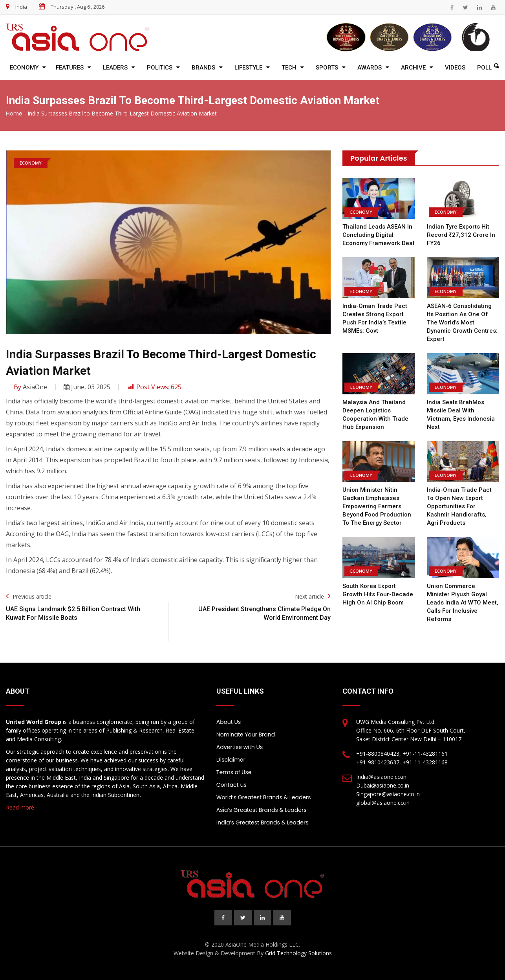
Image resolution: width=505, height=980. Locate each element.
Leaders (115, 68)
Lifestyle (248, 68)
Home (14, 114)
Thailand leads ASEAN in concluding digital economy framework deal (378, 235)
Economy (24, 68)
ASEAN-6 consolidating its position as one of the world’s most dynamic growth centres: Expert (462, 322)
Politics (160, 68)
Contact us (231, 785)
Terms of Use (234, 772)
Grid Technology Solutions (298, 953)
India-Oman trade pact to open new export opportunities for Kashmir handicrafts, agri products (459, 506)
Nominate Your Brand (246, 735)
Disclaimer (231, 760)
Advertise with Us (240, 747)
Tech (289, 68)
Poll (484, 68)
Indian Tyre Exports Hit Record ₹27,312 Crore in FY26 (461, 235)
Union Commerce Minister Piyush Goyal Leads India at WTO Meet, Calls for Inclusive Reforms (463, 603)
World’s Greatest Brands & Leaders (264, 797)
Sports (327, 68)
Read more (20, 807)
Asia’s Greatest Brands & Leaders (262, 810)
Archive (413, 68)
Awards (370, 68)
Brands (203, 68)
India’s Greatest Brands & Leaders (263, 822)
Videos (455, 68)
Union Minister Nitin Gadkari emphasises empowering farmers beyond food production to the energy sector (377, 506)
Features (70, 68)
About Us (229, 722)
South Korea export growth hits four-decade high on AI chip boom (378, 594)
